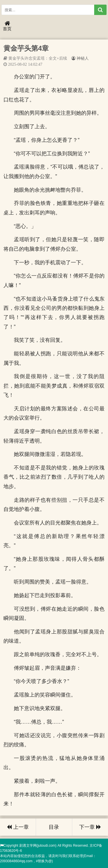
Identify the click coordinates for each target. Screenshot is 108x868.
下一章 (90, 827)
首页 (7, 26)
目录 (54, 827)
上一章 (18, 827)
